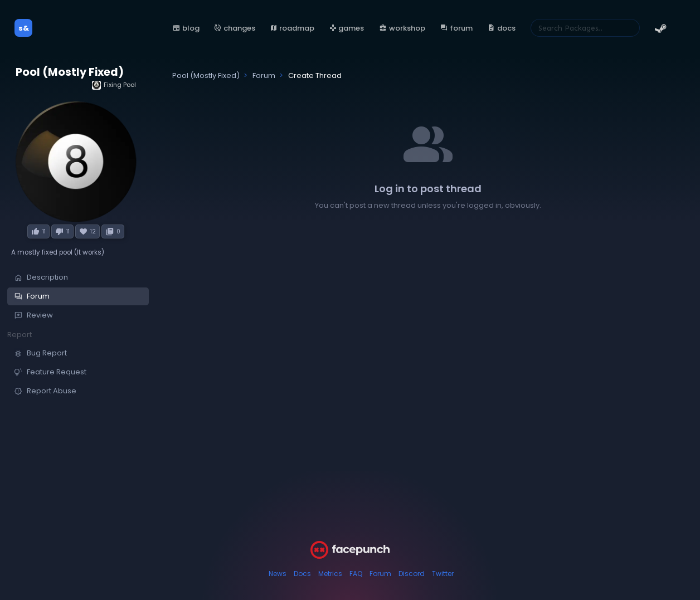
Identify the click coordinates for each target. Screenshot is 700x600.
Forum (380, 574)
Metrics (330, 574)
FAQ (356, 574)
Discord (412, 574)
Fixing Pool (114, 85)
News (278, 574)
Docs (302, 574)
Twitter (443, 574)
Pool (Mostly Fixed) (70, 72)
